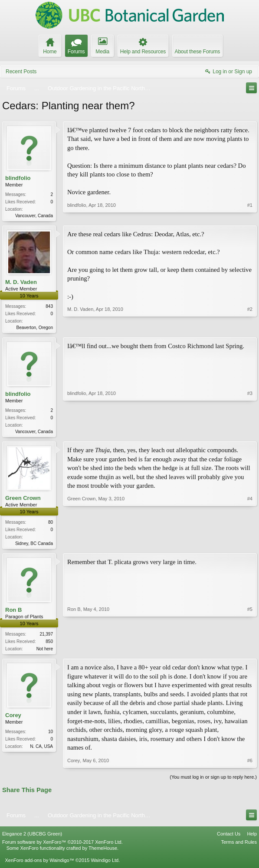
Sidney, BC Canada (34, 546)
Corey (13, 720)
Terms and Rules (239, 846)
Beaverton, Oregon (35, 328)
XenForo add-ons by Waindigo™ (39, 865)
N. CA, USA (41, 751)
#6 (250, 764)
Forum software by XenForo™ (62, 846)
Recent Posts (21, 72)
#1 (250, 215)
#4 (250, 545)
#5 (250, 651)
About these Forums (197, 52)
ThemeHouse (103, 852)
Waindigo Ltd (105, 865)
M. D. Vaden (21, 283)
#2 (250, 327)
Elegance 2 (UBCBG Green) (32, 838)
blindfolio (18, 178)
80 (51, 525)
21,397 (46, 638)
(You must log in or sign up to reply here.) (213, 781)
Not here (45, 652)
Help (252, 838)
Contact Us (229, 838)
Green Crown (23, 501)
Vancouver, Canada (34, 216)
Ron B (13, 613)
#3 (250, 432)
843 (49, 307)
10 (51, 736)
